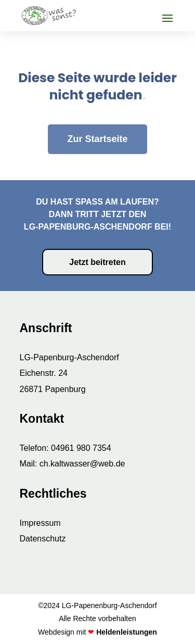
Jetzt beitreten (97, 262)
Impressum (40, 523)
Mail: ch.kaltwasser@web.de (73, 464)
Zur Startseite (97, 125)
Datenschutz (43, 539)
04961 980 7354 (81, 448)
